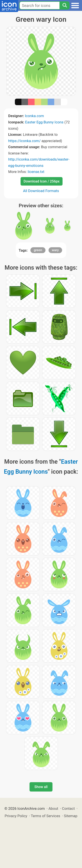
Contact (68, 808)
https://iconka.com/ (24, 141)
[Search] (65, 5)
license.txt (36, 172)
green (38, 250)
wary (55, 250)
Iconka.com (34, 116)
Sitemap (71, 816)
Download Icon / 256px (42, 181)
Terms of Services (45, 816)
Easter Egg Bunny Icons (44, 122)
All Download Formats (41, 191)
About (53, 808)
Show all (41, 787)
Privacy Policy (16, 816)
